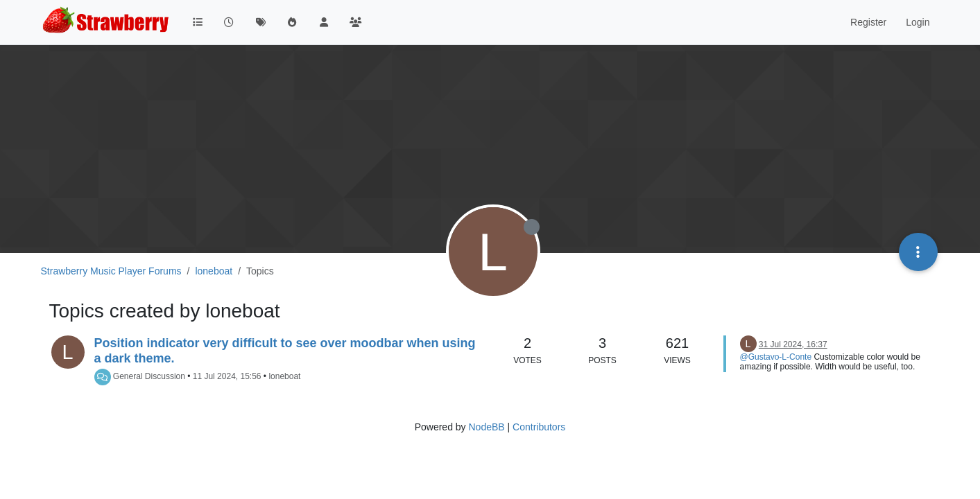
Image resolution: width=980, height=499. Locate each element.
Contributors (539, 427)
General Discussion (149, 376)
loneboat (284, 376)
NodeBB (486, 427)
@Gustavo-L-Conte (776, 357)
